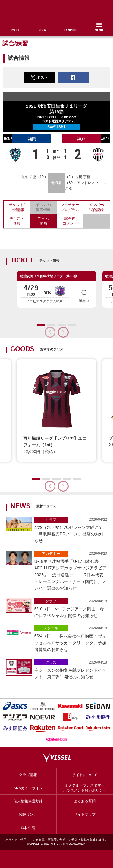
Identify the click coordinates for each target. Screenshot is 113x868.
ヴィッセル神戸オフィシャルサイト (57, 9)
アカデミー (51, 554)
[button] (63, 332)
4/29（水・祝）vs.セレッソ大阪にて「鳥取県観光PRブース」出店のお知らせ (71, 530)
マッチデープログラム (70, 207)
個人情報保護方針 (28, 801)
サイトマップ (85, 814)
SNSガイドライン (28, 788)
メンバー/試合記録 (97, 207)
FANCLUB (71, 31)
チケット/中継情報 (17, 207)
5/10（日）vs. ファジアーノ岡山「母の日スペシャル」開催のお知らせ (71, 608)
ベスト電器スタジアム (58, 121)
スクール (51, 628)
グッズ (51, 662)
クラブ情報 (28, 775)
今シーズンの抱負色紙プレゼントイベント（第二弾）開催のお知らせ (71, 669)
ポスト (39, 78)
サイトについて (85, 775)
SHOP (42, 31)
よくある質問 (85, 801)
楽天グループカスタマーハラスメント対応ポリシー (85, 788)
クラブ (51, 520)
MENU (99, 30)
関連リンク (28, 814)
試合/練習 (15, 43)
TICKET (14, 31)
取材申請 (28, 828)
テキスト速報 (17, 221)
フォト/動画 (43, 221)
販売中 (84, 294)
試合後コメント (70, 221)
